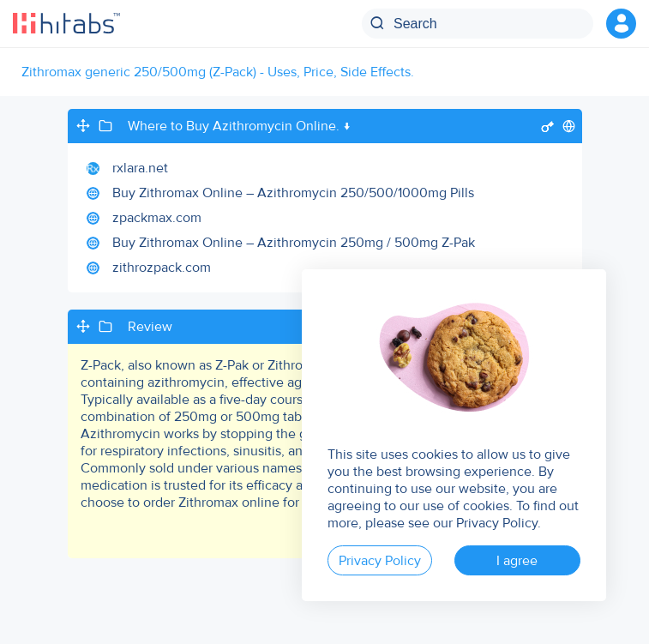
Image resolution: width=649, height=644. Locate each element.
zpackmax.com (157, 218)
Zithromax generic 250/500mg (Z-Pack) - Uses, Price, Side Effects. (218, 72)
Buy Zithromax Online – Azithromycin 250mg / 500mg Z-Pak (294, 243)
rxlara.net (140, 168)
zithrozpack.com (162, 268)
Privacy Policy (380, 561)
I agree (517, 561)
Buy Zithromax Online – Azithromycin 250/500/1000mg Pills (293, 193)
